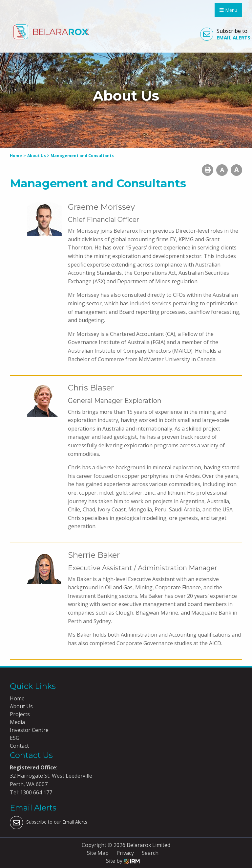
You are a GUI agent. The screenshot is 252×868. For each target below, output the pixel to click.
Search (150, 853)
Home (17, 698)
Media (17, 722)
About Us (21, 706)
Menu (228, 10)
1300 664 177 (35, 792)
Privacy (125, 853)
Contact (19, 746)
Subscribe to (225, 34)
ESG (15, 738)
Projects (20, 714)
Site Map (98, 853)
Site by (123, 861)
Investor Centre (29, 730)
